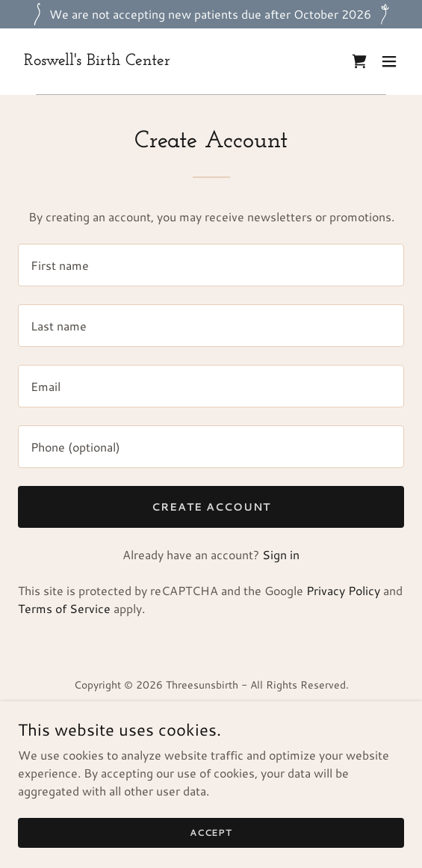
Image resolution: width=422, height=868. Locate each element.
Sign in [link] (281, 554)
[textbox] (211, 265)
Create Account (211, 507)
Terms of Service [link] (64, 608)
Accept (211, 832)
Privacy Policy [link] (343, 590)
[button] (389, 61)
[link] (97, 60)
